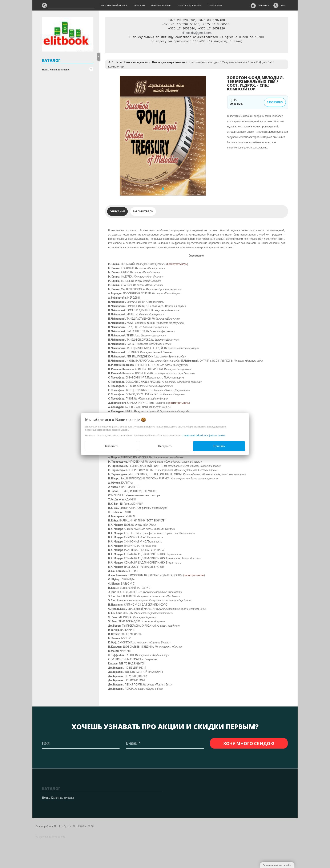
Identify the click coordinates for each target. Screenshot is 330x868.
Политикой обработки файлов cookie (204, 435)
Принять (219, 446)
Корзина (264, 5)
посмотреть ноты (177, 265)
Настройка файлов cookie (50, 837)
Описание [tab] (117, 212)
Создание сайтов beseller (277, 865)
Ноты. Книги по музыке (56, 70)
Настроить (165, 446)
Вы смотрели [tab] (143, 212)
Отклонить (111, 446)
